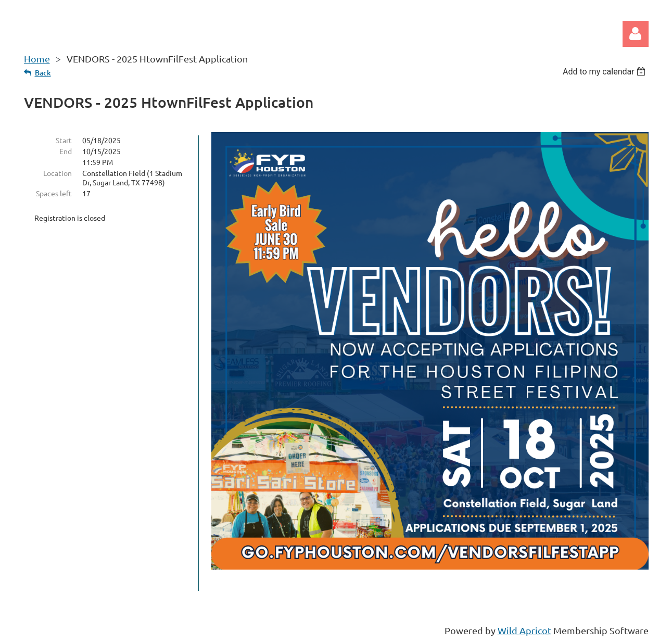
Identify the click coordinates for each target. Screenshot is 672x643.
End (66, 151)
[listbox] (606, 72)
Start (64, 140)
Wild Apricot (524, 630)
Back (43, 73)
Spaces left (54, 193)
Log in (636, 34)
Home (37, 59)
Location (58, 173)
